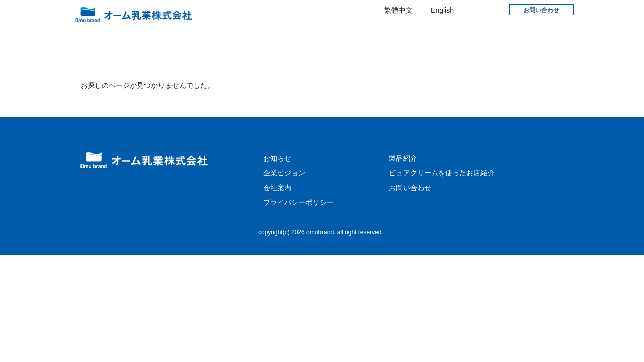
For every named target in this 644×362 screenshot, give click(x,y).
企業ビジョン (305, 38)
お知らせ (245, 38)
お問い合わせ (541, 10)
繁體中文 (398, 10)
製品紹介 (420, 38)
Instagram (493, 10)
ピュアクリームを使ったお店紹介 (442, 194)
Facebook (472, 10)
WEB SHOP (487, 36)
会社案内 (364, 38)
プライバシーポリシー (298, 223)
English (442, 10)
